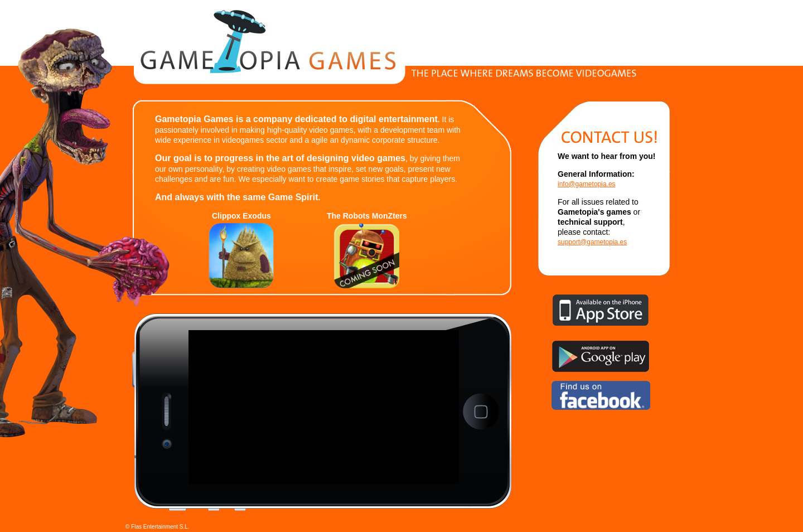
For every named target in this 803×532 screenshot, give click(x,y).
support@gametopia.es (592, 242)
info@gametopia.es (587, 184)
